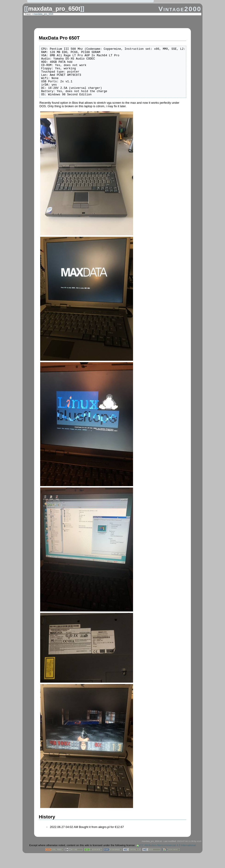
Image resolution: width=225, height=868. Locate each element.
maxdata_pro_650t (54, 9)
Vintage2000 (180, 9)
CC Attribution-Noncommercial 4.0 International (168, 856)
